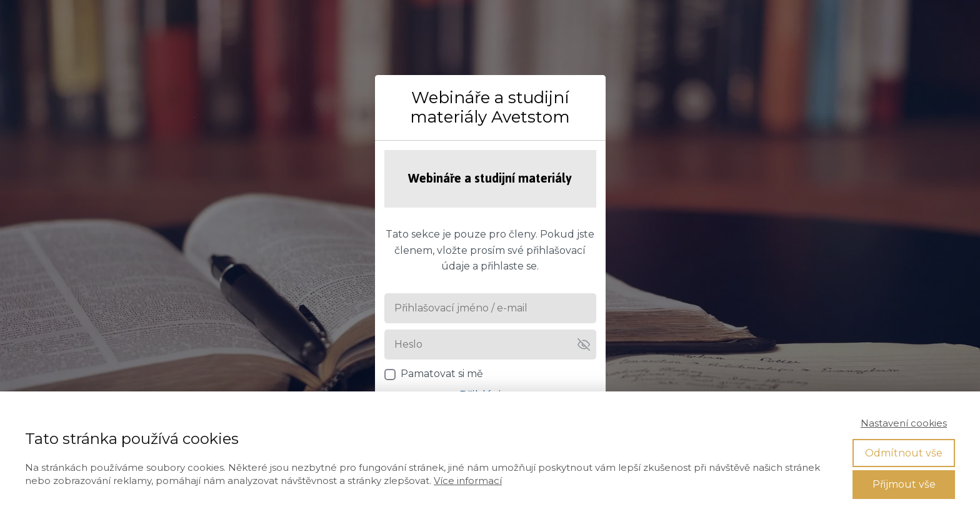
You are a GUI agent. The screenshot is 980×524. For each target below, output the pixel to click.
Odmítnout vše (904, 453)
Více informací (468, 481)
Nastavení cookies (904, 423)
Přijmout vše (904, 484)
